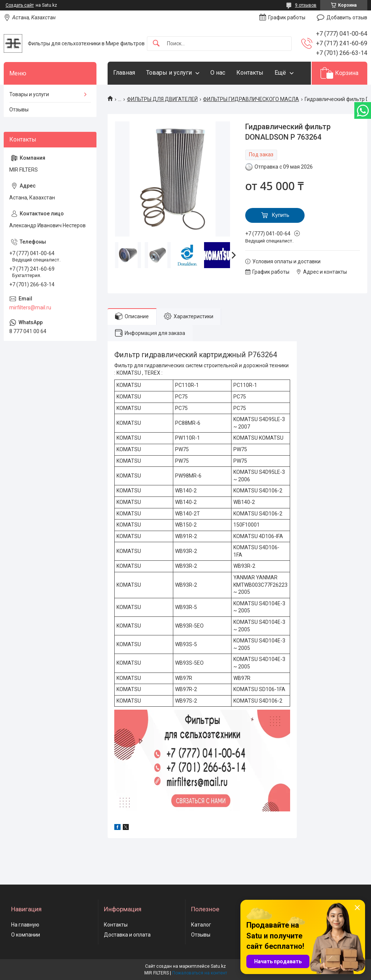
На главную (25, 925)
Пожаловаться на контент (200, 973)
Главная (124, 73)
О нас (218, 73)
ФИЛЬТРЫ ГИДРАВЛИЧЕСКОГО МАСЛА (251, 99)
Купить (281, 215)
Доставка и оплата (127, 935)
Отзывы (19, 110)
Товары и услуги (169, 73)
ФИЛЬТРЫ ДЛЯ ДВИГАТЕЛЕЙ (162, 99)
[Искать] (156, 44)
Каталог (201, 925)
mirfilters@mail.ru (30, 307)
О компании (26, 935)
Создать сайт (20, 5)
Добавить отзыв (347, 17)
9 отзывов (306, 5)
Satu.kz (218, 966)
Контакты (250, 73)
